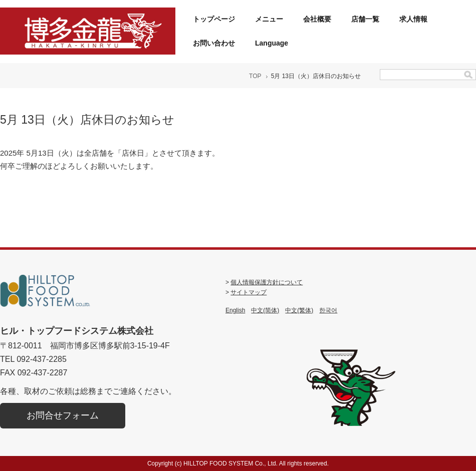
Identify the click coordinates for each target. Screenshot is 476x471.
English (235, 310)
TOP (255, 76)
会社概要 (317, 19)
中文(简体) (265, 310)
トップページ (214, 19)
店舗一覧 (365, 19)
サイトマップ (249, 292)
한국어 (328, 310)
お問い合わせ (214, 43)
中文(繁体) (299, 310)
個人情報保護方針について (267, 282)
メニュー (269, 19)
